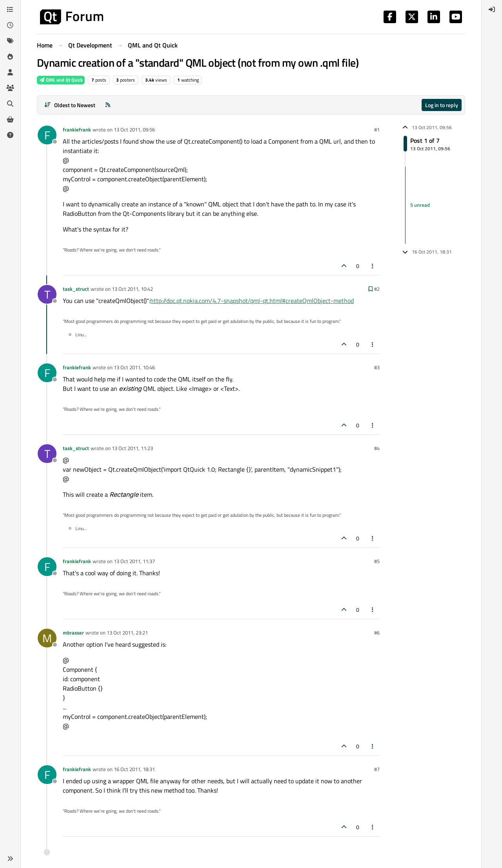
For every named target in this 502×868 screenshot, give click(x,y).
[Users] (10, 72)
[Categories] (10, 9)
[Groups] (10, 88)
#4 (377, 448)
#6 (377, 633)
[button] (10, 859)
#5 (377, 561)
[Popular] (10, 57)
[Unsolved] (10, 135)
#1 (377, 129)
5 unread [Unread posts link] (420, 205)
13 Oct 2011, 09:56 (134, 129)
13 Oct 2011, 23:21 (127, 633)
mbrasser (73, 633)
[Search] (10, 104)
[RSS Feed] (108, 105)
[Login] (492, 9)
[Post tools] (373, 266)
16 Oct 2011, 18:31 (134, 769)
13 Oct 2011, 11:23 (132, 448)
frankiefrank (77, 129)
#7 (377, 769)
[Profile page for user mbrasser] (47, 638)
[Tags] (10, 41)
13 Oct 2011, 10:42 (132, 289)
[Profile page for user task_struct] (47, 294)
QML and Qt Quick (61, 80)
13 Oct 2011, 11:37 (134, 561)
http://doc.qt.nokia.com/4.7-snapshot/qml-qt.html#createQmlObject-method (252, 301)
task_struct (76, 289)
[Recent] (10, 25)
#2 (377, 289)
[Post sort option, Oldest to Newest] (70, 105)
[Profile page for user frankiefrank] (47, 135)
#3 (377, 367)
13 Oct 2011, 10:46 (134, 367)
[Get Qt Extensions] (10, 119)
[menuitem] (492, 9)
